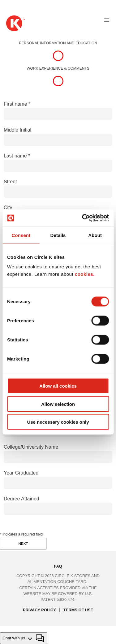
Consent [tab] (21, 235)
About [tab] (95, 235)
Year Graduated (21, 473)
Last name (15, 156)
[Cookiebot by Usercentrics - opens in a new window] (83, 218)
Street (10, 182)
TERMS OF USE (78, 610)
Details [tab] (58, 235)
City (8, 208)
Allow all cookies (58, 386)
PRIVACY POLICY (39, 610)
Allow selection (58, 404)
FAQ (58, 566)
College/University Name (31, 447)
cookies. (85, 274)
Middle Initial (17, 130)
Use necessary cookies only (58, 422)
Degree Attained (21, 499)
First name (15, 104)
